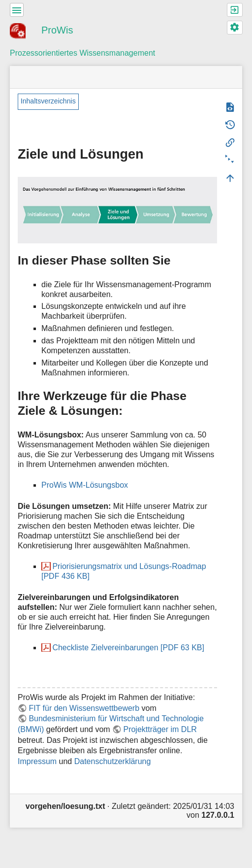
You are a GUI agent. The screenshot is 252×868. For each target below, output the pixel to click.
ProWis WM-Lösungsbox (85, 485)
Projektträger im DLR (160, 729)
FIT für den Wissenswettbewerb (84, 708)
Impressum (37, 761)
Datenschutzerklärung (113, 761)
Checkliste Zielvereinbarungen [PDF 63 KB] (128, 648)
